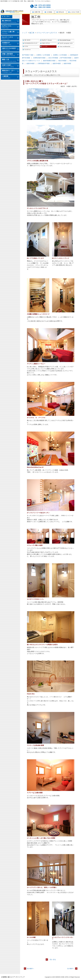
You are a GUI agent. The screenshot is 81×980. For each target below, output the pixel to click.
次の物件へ (71, 969)
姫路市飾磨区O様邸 (49, 61)
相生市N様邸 (62, 61)
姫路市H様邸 (57, 63)
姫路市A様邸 (31, 63)
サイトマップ (20, 977)
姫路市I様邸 (67, 63)
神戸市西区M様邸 (66, 58)
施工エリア (11, 977)
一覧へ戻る (52, 960)
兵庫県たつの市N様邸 (60, 55)
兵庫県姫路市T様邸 (44, 63)
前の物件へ (31, 969)
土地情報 (4, 977)
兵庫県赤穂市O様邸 (39, 58)
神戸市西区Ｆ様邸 (28, 55)
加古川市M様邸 (53, 58)
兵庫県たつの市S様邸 (43, 55)
